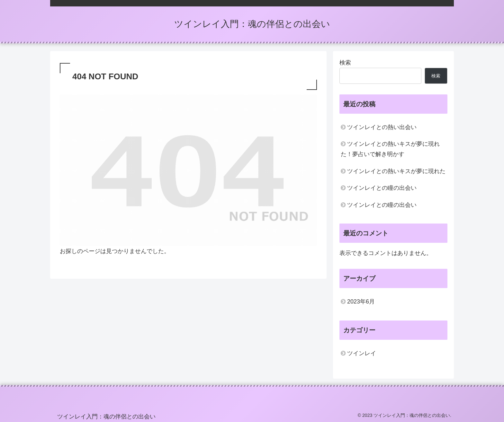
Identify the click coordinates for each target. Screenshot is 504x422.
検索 (345, 63)
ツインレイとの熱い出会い (382, 127)
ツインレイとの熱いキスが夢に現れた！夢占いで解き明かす (390, 149)
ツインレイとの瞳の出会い (382, 188)
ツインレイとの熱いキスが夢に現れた (396, 171)
